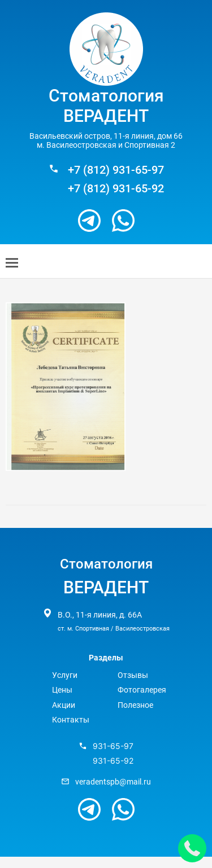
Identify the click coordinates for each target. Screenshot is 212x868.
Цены (62, 690)
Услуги (65, 675)
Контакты (71, 720)
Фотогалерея (142, 690)
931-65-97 (113, 746)
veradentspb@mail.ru (113, 782)
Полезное (135, 705)
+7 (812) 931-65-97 (116, 170)
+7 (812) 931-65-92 (116, 189)
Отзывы (133, 675)
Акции (64, 705)
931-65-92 (113, 761)
